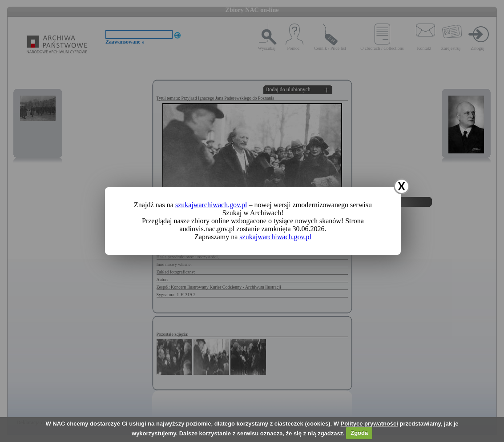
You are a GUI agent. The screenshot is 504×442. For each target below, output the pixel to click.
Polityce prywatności (369, 424)
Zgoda (359, 433)
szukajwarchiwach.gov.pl (211, 205)
